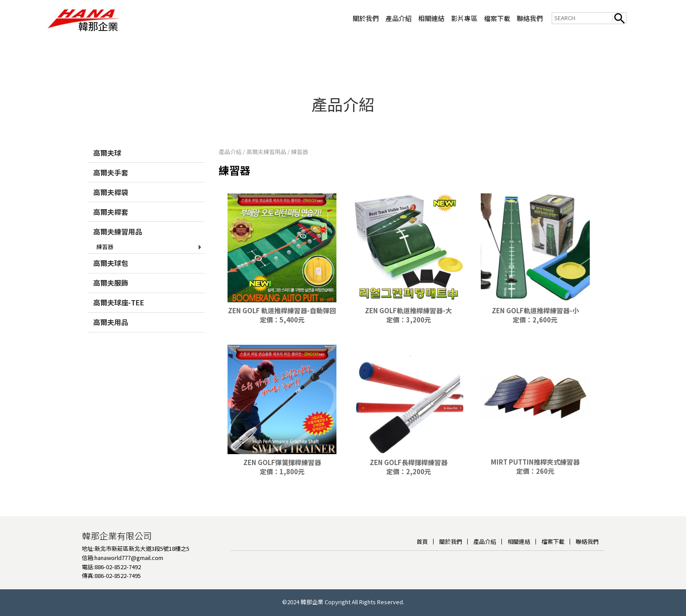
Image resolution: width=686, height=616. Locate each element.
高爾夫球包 (111, 260)
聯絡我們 (530, 18)
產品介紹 (399, 18)
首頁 (422, 538)
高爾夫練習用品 (118, 228)
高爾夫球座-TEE (119, 299)
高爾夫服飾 (111, 280)
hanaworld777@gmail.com (129, 555)
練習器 (105, 243)
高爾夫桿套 (111, 209)
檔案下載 (497, 18)
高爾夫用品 (111, 319)
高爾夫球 (107, 150)
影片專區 (464, 18)
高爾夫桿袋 (111, 189)
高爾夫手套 (111, 169)
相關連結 (431, 18)
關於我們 (366, 18)
